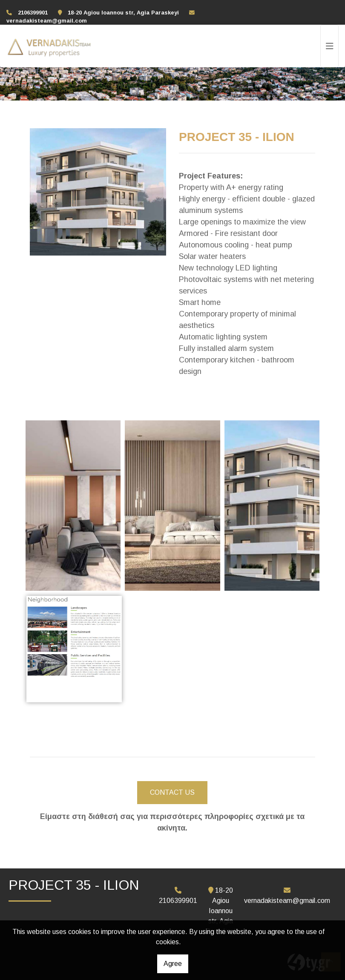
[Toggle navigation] (330, 46)
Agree (173, 964)
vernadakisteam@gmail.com (47, 21)
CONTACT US (172, 792)
